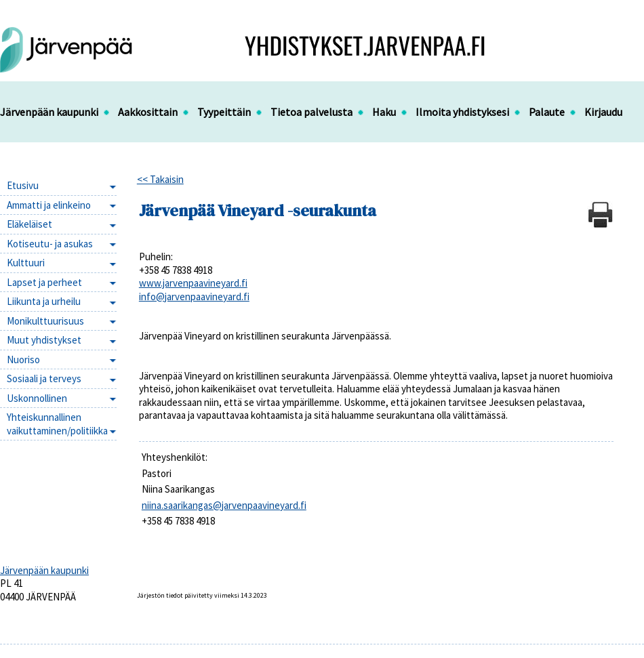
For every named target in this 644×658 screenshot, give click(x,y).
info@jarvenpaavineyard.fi (194, 296)
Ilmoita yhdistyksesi (462, 112)
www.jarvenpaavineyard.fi (193, 283)
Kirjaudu (603, 112)
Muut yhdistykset (44, 340)
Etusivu (23, 185)
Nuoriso (23, 359)
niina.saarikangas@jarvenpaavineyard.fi (224, 505)
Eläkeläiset (29, 224)
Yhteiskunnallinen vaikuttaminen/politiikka (57, 424)
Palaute (547, 112)
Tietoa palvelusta (311, 112)
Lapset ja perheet (44, 282)
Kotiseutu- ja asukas (50, 244)
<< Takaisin (160, 179)
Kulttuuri (26, 263)
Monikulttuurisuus (45, 321)
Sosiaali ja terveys (44, 378)
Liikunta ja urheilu (44, 301)
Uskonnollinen (37, 398)
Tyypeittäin (224, 112)
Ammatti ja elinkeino (49, 205)
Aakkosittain (148, 112)
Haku (384, 112)
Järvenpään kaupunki (49, 112)
